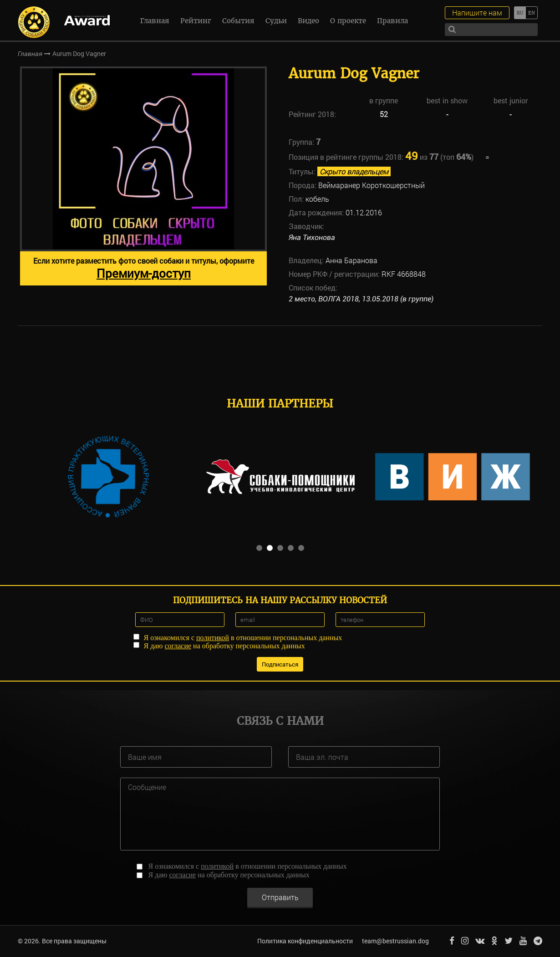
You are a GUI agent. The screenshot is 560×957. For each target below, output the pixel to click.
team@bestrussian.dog (395, 941)
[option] (143, 176)
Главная (155, 21)
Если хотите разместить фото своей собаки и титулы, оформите (144, 268)
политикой (213, 638)
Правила (392, 21)
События (238, 21)
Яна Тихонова (312, 237)
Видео (308, 21)
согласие (178, 646)
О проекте (348, 21)
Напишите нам (477, 13)
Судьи (276, 21)
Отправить (280, 897)
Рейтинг (196, 21)
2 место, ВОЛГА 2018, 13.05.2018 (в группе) (361, 299)
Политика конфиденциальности (305, 941)
